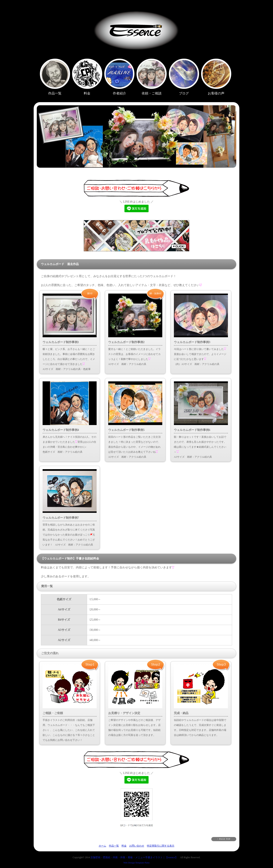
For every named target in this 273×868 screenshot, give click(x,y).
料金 (124, 846)
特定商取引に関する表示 (161, 846)
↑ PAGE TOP (224, 839)
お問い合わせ (137, 846)
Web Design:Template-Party (137, 863)
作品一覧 (114, 846)
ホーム (102, 846)
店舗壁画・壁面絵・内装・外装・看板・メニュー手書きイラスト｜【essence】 (134, 857)
